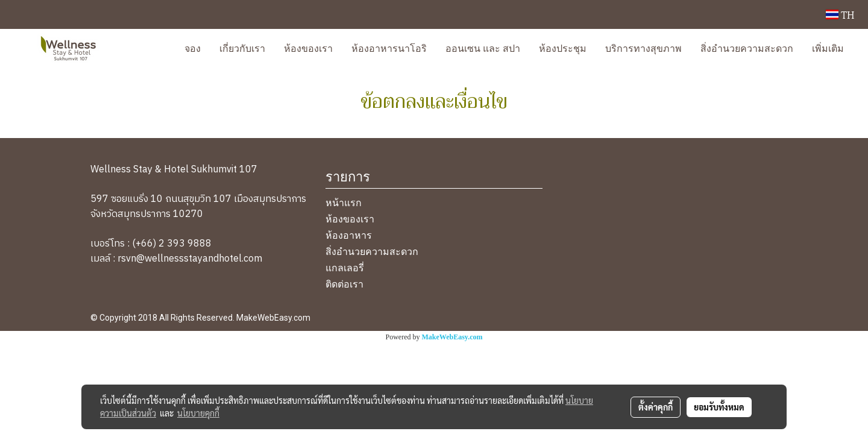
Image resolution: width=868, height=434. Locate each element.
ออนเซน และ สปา (483, 47)
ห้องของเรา (308, 47)
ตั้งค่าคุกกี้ (656, 407)
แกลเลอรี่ (345, 267)
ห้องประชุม (563, 47)
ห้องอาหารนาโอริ (389, 47)
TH (840, 14)
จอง (193, 47)
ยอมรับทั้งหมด (719, 407)
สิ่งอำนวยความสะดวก (747, 47)
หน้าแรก (344, 202)
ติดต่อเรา (344, 283)
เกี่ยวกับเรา (242, 47)
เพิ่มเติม (828, 47)
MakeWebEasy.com (452, 337)
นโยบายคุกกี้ (198, 413)
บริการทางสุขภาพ (643, 47)
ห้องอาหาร (349, 234)
